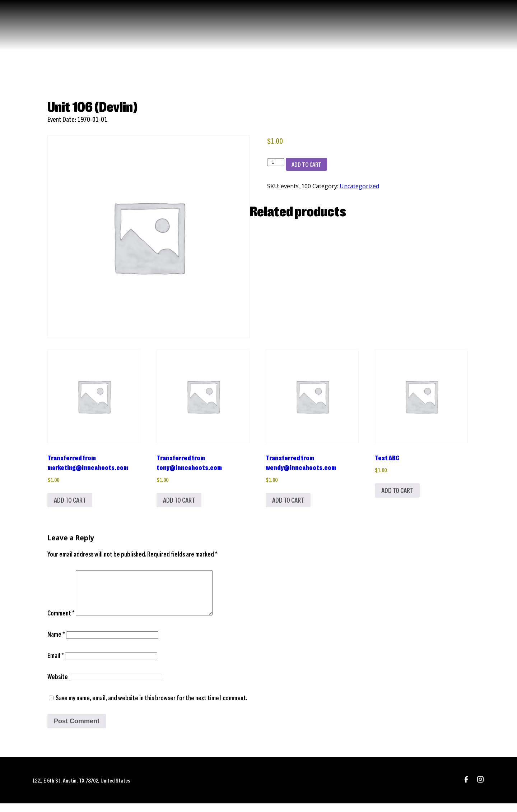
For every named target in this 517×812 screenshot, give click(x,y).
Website (58, 685)
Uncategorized (359, 186)
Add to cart (306, 164)
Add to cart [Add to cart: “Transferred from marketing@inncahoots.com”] (70, 500)
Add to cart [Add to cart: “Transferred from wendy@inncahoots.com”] (288, 500)
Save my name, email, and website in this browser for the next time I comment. (152, 706)
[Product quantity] (276, 162)
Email (56, 664)
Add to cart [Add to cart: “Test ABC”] (397, 490)
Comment (61, 621)
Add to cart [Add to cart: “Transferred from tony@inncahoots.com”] (179, 500)
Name (56, 643)
